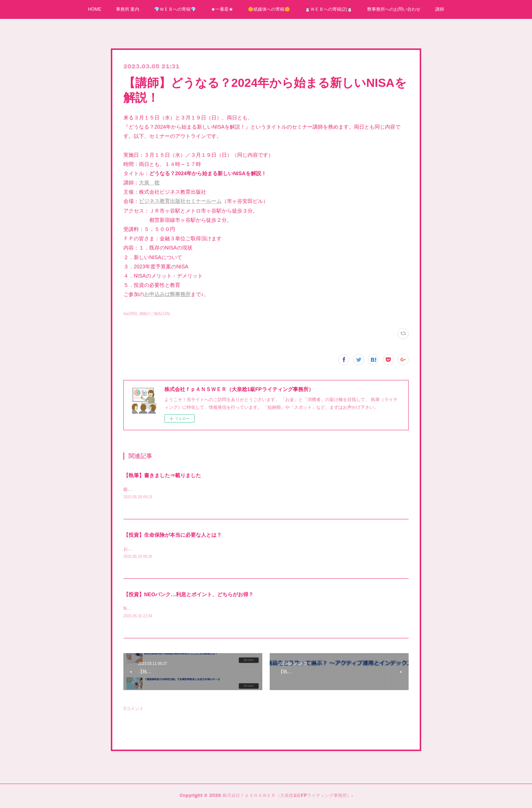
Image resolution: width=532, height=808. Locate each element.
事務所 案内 (128, 9)
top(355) (130, 314)
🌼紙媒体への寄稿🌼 (269, 9)
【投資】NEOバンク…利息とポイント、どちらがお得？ (188, 595)
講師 (440, 9)
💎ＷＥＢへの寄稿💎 (175, 9)
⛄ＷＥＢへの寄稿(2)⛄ (329, 9)
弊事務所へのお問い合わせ (394, 9)
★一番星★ (222, 9)
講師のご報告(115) (155, 314)
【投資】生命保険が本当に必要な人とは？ (173, 535)
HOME (95, 9)
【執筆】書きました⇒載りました (162, 475)
